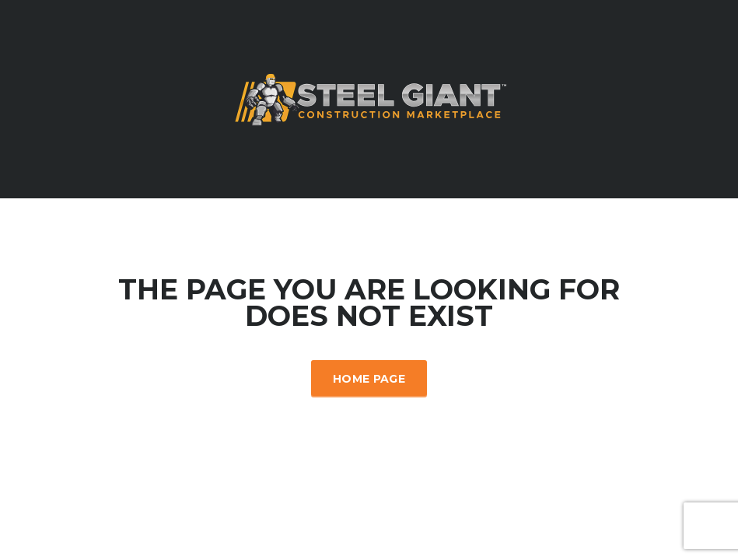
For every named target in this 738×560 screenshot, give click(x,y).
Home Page (369, 379)
